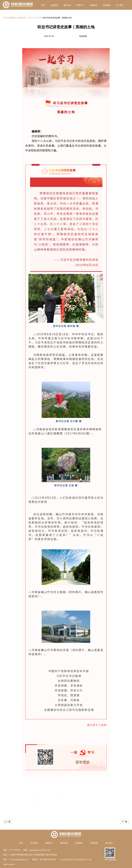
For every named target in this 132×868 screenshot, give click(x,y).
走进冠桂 (54, 5)
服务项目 (67, 5)
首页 (43, 5)
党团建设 (94, 5)
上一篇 (8, 822)
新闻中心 (81, 5)
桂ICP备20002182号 (48, 860)
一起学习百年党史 (34, 18)
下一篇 (124, 822)
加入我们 (120, 5)
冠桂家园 (107, 5)
